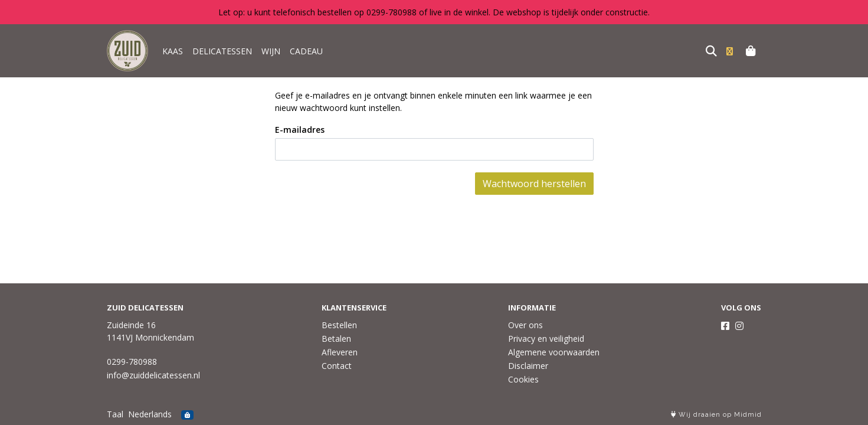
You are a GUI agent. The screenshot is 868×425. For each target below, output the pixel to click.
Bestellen (339, 325)
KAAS (173, 51)
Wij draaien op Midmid (716, 415)
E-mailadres (300, 130)
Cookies (523, 379)
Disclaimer (528, 366)
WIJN (271, 51)
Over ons (525, 325)
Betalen (336, 339)
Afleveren (340, 352)
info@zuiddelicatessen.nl (153, 375)
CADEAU (306, 51)
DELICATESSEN (222, 51)
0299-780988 (132, 362)
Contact (337, 366)
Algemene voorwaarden (554, 352)
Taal (115, 414)
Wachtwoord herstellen (534, 184)
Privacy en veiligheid (546, 339)
